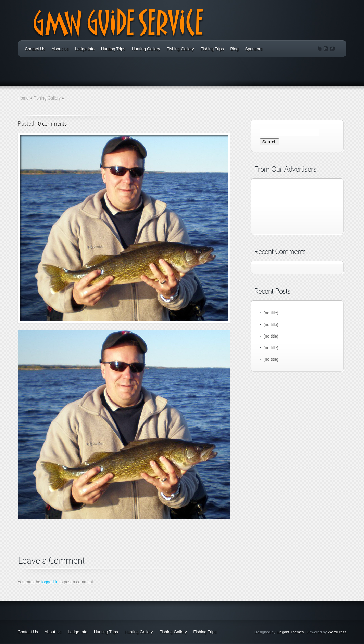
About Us (60, 49)
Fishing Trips (212, 49)
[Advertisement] (98, 547)
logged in (50, 582)
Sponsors (254, 49)
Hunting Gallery (146, 49)
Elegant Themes (290, 632)
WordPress (337, 632)
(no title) (271, 313)
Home (23, 98)
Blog (234, 49)
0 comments (52, 124)
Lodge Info (85, 49)
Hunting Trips (113, 49)
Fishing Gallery (180, 49)
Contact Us (35, 49)
